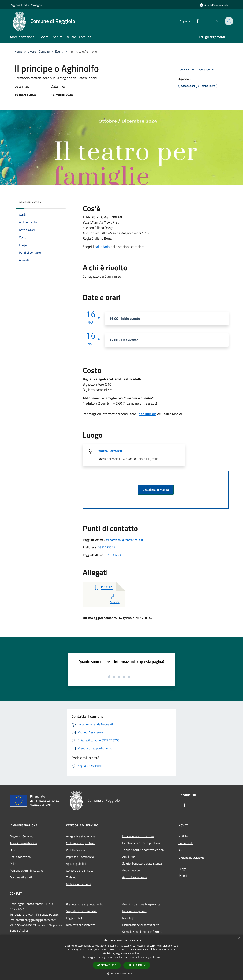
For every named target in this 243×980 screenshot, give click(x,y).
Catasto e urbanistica (80, 870)
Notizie (183, 836)
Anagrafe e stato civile (80, 836)
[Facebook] (195, 21)
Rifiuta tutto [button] (137, 965)
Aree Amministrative (23, 843)
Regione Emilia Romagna (26, 5)
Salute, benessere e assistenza (142, 863)
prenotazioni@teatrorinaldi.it (124, 540)
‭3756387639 (114, 555)
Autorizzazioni (131, 870)
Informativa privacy (135, 911)
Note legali (129, 918)
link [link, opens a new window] (158, 957)
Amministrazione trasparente (141, 904)
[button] (121, 974)
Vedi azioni (207, 70)
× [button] (239, 939)
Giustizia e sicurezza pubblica (141, 843)
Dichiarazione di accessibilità (141, 925)
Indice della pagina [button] (30, 202)
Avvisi (182, 850)
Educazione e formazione (138, 836)
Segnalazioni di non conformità (142, 932)
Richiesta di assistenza (81, 925)
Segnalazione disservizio (82, 911)
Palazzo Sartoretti (110, 451)
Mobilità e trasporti (78, 884)
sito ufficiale (148, 414)
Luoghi (183, 869)
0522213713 (107, 547)
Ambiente (129, 857)
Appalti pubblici (76, 864)
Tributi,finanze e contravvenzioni (143, 850)
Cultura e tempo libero (80, 843)
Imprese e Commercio (80, 857)
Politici (14, 864)
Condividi (188, 70)
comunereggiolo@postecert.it (36, 920)
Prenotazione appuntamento (84, 904)
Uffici (13, 850)
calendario (102, 247)
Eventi (59, 51)
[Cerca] (229, 21)
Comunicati (186, 843)
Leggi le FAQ (74, 918)
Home (18, 51)
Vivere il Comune (39, 51)
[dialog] (121, 957)
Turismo (71, 877)
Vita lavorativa (75, 850)
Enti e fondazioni (21, 857)
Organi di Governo (22, 836)
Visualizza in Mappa (156, 490)
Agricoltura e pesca (135, 877)
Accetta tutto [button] (107, 965)
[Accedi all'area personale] (214, 5)
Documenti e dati (21, 877)
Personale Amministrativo (27, 870)
